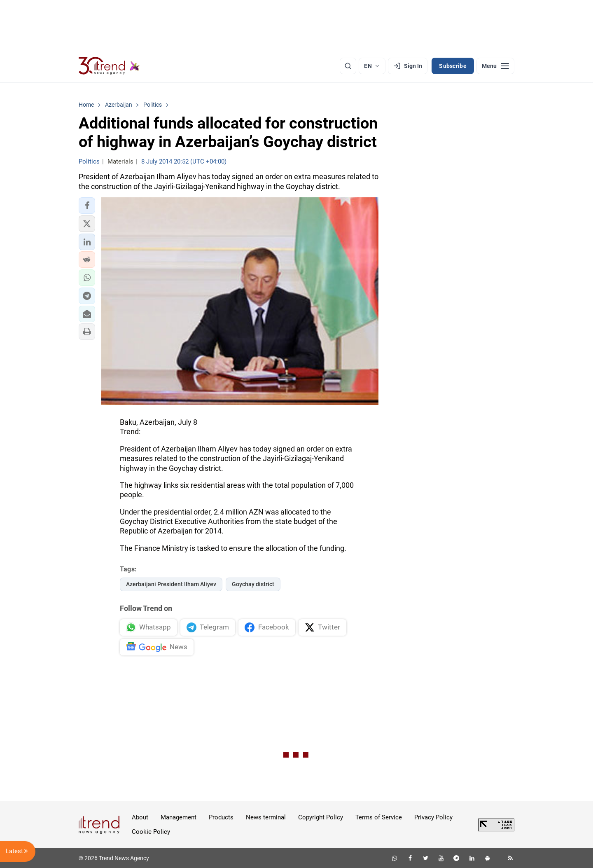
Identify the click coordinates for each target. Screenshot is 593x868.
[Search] (348, 66)
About (140, 817)
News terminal (266, 817)
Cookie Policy (151, 832)
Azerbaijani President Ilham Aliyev (171, 584)
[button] (87, 206)
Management (179, 817)
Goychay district (253, 584)
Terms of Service (379, 817)
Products (221, 817)
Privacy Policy (433, 817)
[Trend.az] (109, 66)
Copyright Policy (321, 817)
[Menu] (495, 66)
